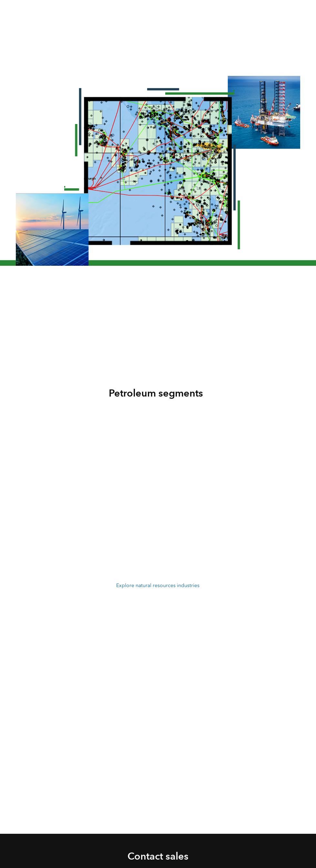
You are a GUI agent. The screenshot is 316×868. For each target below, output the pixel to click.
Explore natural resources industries (158, 585)
